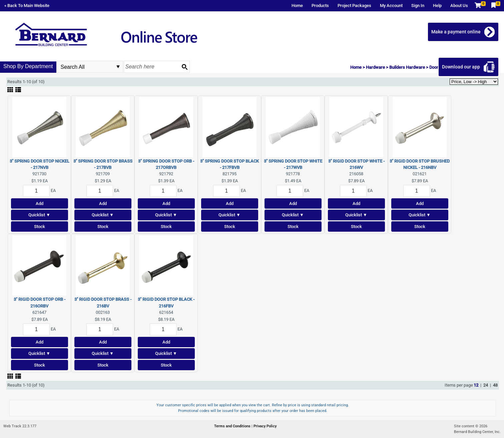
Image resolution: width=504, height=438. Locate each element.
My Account (391, 6)
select (118, 67)
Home (297, 6)
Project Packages (354, 6)
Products (320, 6)
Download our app (461, 67)
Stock (40, 227)
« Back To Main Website (27, 6)
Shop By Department (28, 66)
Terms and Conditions (233, 426)
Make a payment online (456, 32)
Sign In (418, 6)
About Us (459, 6)
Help (437, 6)
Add (40, 203)
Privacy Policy (265, 426)
